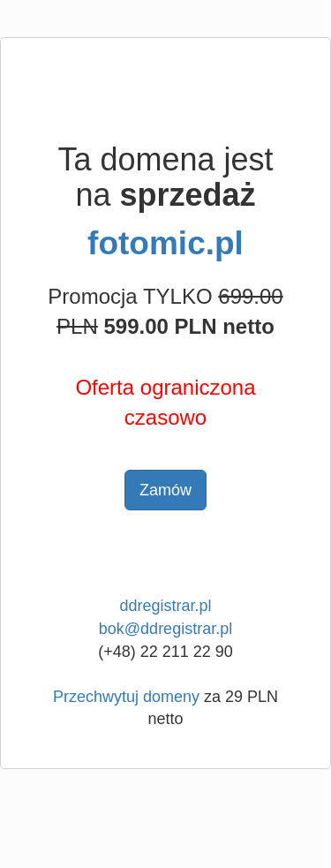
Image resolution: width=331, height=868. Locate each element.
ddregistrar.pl (165, 606)
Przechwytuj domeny (126, 697)
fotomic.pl (165, 243)
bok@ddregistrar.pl (165, 629)
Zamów (165, 490)
